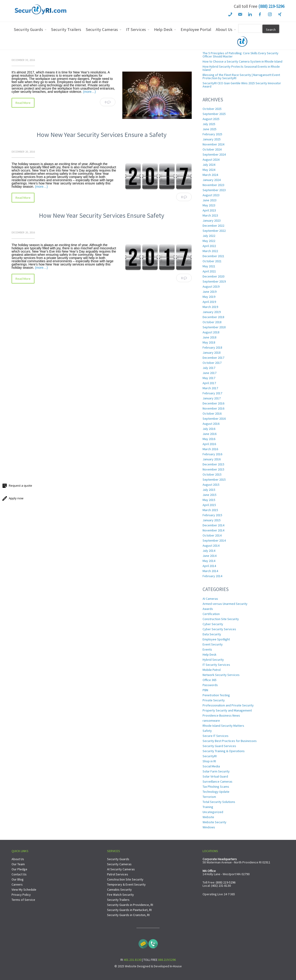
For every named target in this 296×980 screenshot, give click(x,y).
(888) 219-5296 (271, 6)
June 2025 (210, 129)
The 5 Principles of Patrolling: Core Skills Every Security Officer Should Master (240, 55)
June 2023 (210, 200)
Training (208, 807)
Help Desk (210, 654)
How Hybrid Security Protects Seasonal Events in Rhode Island (241, 68)
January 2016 (212, 459)
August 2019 (211, 286)
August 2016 (211, 424)
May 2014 (209, 561)
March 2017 (210, 388)
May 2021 (209, 266)
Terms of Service (23, 900)
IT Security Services (216, 665)
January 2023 (212, 220)
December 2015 (213, 464)
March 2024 (210, 175)
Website (208, 817)
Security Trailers (118, 900)
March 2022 (210, 251)
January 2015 (212, 520)
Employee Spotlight (216, 639)
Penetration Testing (216, 695)
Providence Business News (221, 715)
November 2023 (213, 185)
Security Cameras (119, 864)
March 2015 (210, 510)
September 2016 (214, 419)
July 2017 (209, 368)
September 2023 (214, 190)
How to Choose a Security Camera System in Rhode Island (242, 61)
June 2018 (210, 337)
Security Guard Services (219, 746)
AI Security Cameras (121, 869)
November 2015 (213, 469)
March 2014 (210, 571)
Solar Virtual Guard (215, 776)
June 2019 (210, 292)
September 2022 (214, 231)
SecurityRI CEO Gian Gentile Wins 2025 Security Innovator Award (242, 85)
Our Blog (18, 879)
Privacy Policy (21, 895)
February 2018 (212, 347)
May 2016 (209, 439)
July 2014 (209, 551)
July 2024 (209, 165)
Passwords (210, 685)
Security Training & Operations (224, 751)
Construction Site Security (221, 619)
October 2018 (212, 322)
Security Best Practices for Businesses (230, 741)
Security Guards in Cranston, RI (128, 915)
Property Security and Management (227, 710)
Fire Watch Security (120, 895)
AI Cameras (210, 599)
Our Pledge (19, 869)
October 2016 (212, 413)
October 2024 (212, 149)
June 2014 (210, 556)
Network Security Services (221, 675)
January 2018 (212, 353)
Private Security (214, 700)
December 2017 (213, 358)
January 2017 (212, 398)
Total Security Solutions (219, 802)
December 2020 (213, 276)
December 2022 (213, 226)
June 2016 (210, 434)
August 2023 (211, 195)
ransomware (211, 721)
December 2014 (213, 525)
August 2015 (211, 485)
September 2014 (214, 540)
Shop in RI (209, 761)
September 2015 (214, 479)
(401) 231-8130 (221, 886)
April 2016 (209, 444)
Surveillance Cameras (217, 781)
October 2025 (212, 109)
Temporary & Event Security (126, 884)
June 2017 (210, 373)
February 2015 (212, 515)
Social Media (211, 766)
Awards (208, 609)
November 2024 (213, 144)
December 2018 (213, 317)
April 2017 (209, 383)
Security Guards (118, 859)
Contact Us (19, 874)
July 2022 (209, 236)
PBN (205, 690)
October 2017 (212, 363)
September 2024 (214, 154)
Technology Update (216, 792)
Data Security (212, 634)
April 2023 (209, 210)
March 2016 (210, 449)
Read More (23, 103)
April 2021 (209, 271)
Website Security (214, 822)
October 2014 (212, 535)
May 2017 (209, 378)
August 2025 (211, 119)
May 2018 (209, 342)
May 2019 (209, 297)
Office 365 (210, 680)
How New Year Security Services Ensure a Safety (102, 135)
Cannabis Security (119, 890)
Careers (17, 884)
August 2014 (211, 546)
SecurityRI (210, 756)
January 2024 (212, 180)
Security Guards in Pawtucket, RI (129, 910)
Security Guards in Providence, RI (130, 905)
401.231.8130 (133, 960)
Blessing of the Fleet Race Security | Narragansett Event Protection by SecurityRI (241, 76)
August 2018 (211, 332)
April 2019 (209, 302)
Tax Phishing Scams (216, 787)
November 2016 (213, 408)
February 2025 (212, 134)
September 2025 (214, 114)
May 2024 (209, 170)
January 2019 (212, 312)
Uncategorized (213, 812)
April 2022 (209, 246)
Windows (209, 827)
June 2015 (210, 495)
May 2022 (209, 241)
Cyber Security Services (219, 629)
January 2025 (212, 139)
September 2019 (214, 281)
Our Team (18, 864)
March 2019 (210, 307)
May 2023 (209, 205)
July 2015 (209, 490)
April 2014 (209, 566)
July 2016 (209, 429)
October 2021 (212, 261)
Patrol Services (118, 874)
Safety (207, 731)
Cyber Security (213, 624)
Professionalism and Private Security (228, 705)
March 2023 (210, 215)
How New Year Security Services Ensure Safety (102, 215)
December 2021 (213, 256)
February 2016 (212, 454)
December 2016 (213, 403)
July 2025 (209, 124)
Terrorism (209, 797)
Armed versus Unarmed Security (225, 604)
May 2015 (209, 500)
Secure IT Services (216, 736)
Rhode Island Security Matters (223, 726)
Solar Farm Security (216, 771)
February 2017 (212, 393)
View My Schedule (24, 890)
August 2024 (211, 160)
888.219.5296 (167, 960)
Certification (211, 614)
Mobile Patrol (212, 670)
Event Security (213, 644)
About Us (18, 859)
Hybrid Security (213, 660)
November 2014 (213, 530)
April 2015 (209, 505)
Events (207, 649)
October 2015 (212, 474)
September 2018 (214, 327)
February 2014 (212, 576)
